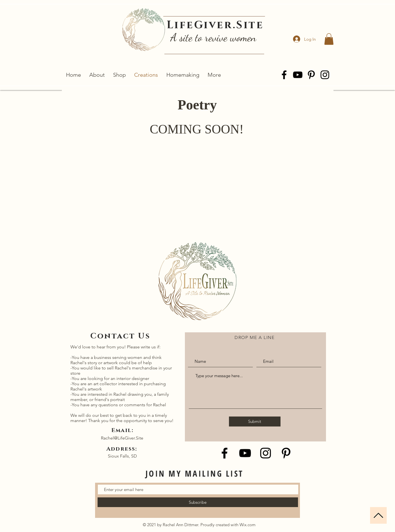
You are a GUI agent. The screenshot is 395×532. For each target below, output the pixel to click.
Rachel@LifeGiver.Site (122, 438)
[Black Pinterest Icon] (286, 453)
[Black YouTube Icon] (245, 453)
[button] (329, 39)
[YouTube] (298, 75)
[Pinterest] (311, 75)
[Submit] (255, 422)
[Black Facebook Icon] (225, 453)
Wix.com (248, 525)
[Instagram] (325, 75)
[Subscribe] (198, 502)
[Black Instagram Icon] (266, 453)
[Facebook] (284, 75)
